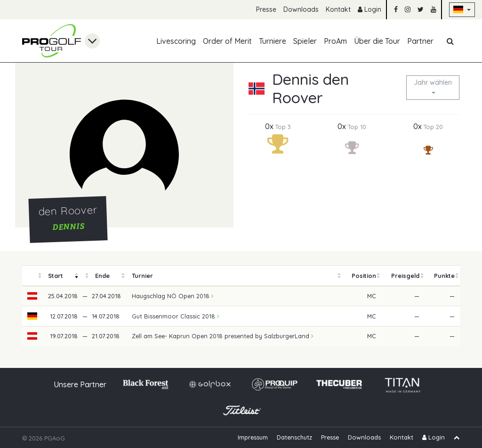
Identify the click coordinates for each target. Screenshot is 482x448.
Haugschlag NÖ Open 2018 (173, 296)
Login (370, 9)
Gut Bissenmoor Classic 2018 (176, 316)
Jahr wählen (433, 82)
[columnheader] (32, 276)
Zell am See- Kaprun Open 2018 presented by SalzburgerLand (223, 336)
